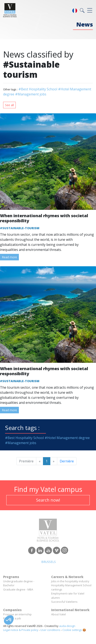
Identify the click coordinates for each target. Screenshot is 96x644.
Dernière (67, 461)
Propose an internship (17, 614)
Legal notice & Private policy (21, 630)
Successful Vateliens (64, 602)
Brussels (49, 562)
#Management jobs (31, 94)
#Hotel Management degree (67, 438)
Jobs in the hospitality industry (70, 581)
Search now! (48, 500)
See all (9, 105)
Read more (9, 257)
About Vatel (58, 614)
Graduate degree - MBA (18, 589)
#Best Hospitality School (38, 89)
